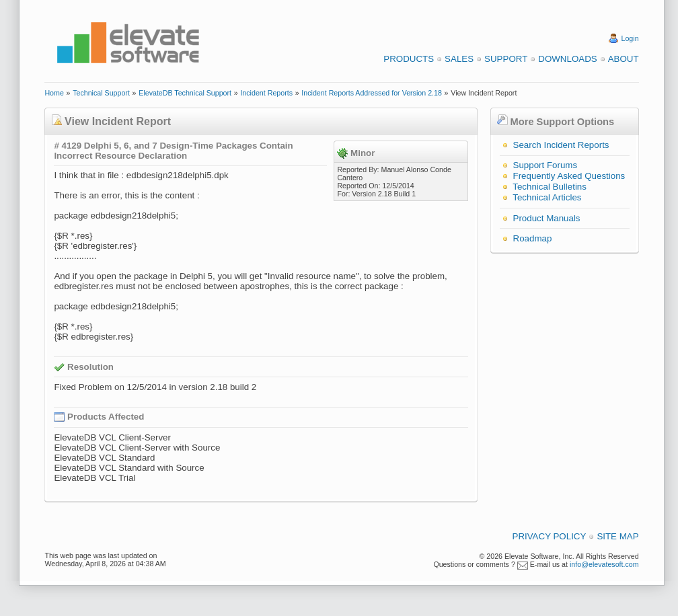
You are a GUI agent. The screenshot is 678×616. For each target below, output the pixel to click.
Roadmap (533, 238)
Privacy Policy (550, 536)
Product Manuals (547, 218)
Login (630, 38)
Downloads (567, 59)
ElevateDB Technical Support (185, 93)
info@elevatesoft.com (604, 564)
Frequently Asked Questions (569, 176)
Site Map (617, 536)
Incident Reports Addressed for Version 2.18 (372, 93)
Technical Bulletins (550, 187)
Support (506, 59)
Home (54, 93)
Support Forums (545, 165)
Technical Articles (547, 197)
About (624, 59)
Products (409, 59)
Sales (459, 59)
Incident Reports (266, 93)
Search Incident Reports (561, 145)
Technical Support (101, 93)
